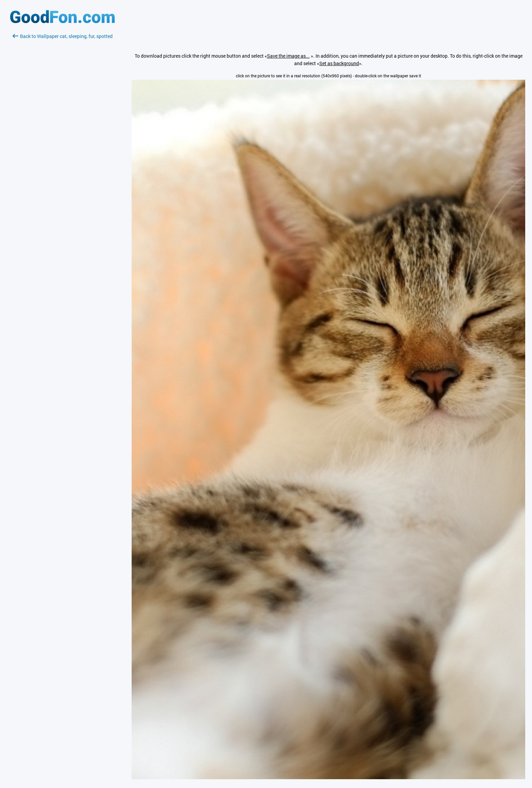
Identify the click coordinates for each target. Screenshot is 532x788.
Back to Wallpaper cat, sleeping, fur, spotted (63, 36)
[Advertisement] (62, 120)
